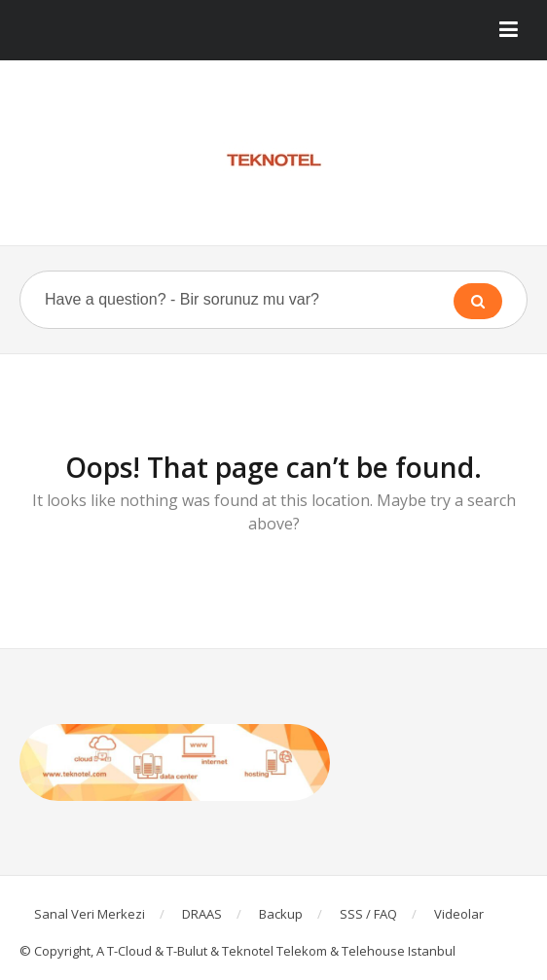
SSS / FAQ (368, 914)
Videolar (459, 914)
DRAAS (202, 914)
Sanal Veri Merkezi (90, 914)
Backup (281, 914)
